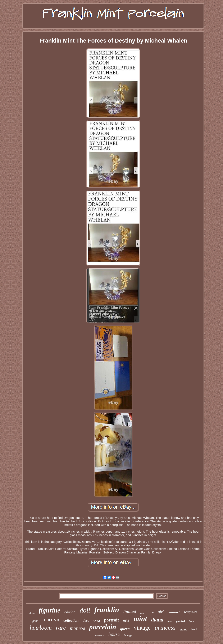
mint (140, 619)
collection (71, 620)
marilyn (51, 619)
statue (183, 630)
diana (157, 620)
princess (165, 627)
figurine (49, 610)
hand (194, 629)
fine (151, 612)
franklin (107, 610)
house (114, 634)
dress (32, 613)
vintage (142, 628)
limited (130, 611)
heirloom (41, 628)
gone (35, 621)
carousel (174, 612)
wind (97, 621)
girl (161, 612)
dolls (170, 622)
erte (126, 620)
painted (181, 621)
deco (86, 621)
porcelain (103, 627)
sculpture (190, 612)
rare (61, 628)
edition (70, 612)
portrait (111, 620)
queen (125, 629)
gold (142, 613)
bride (192, 621)
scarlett (99, 635)
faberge (128, 635)
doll (85, 610)
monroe (77, 628)
